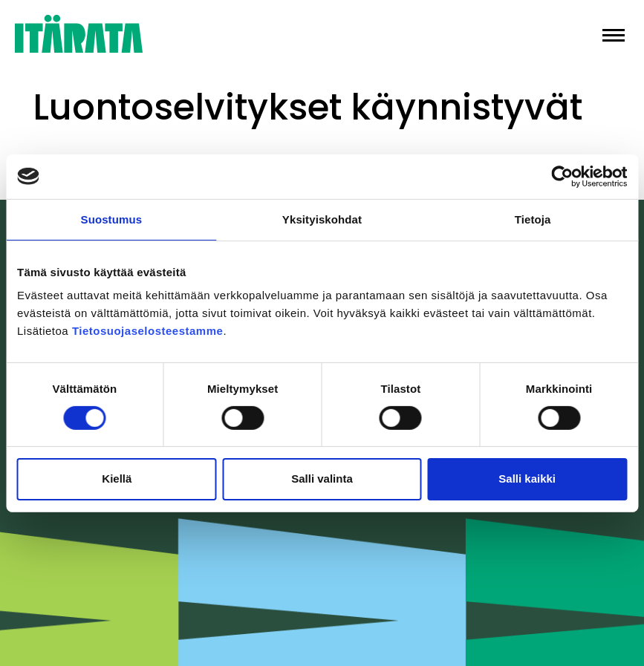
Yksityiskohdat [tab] (322, 219)
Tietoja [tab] (533, 219)
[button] (614, 34)
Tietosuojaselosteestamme (147, 331)
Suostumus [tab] (112, 219)
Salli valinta (322, 479)
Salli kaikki (527, 479)
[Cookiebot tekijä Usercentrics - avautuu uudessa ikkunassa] (562, 176)
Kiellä (117, 479)
